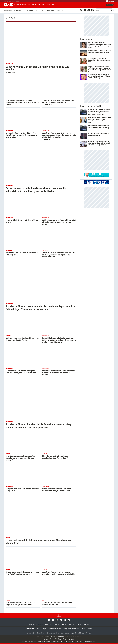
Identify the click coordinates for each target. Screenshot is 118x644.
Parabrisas (71, 624)
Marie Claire (49, 624)
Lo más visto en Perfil (91, 106)
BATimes (86, 624)
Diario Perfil (33, 624)
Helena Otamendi (29, 10)
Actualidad (30, 5)
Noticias (16, 5)
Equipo (67, 633)
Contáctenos (51, 633)
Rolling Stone (67, 629)
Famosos (23, 5)
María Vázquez (51, 10)
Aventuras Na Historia (54, 629)
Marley (43, 10)
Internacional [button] (50, 5)
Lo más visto (86, 39)
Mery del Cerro (8, 10)
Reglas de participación (78, 633)
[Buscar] (103, 10)
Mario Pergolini (61, 10)
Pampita (37, 10)
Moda (43, 5)
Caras (37, 629)
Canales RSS (30, 633)
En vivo (110, 5)
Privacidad (60, 633)
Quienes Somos (40, 633)
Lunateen (79, 624)
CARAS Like (60, 5)
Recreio (83, 629)
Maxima (89, 629)
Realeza (37, 5)
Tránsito (89, 633)
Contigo (43, 629)
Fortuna (56, 624)
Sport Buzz (76, 629)
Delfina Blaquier (18, 10)
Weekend (63, 624)
